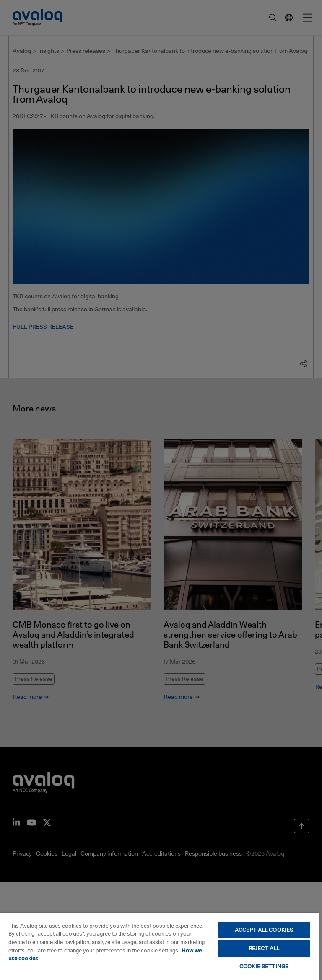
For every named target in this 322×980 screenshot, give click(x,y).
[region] (159, 946)
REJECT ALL (264, 948)
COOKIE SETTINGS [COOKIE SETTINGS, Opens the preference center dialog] (264, 966)
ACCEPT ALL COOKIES (264, 930)
